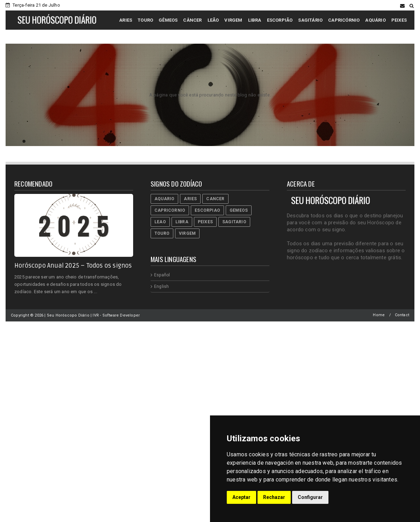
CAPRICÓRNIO (344, 20)
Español (162, 275)
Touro (162, 233)
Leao (160, 222)
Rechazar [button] (274, 497)
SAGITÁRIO (310, 20)
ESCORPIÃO (280, 20)
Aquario (164, 199)
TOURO (145, 20)
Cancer (215, 199)
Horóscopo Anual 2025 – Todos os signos (73, 266)
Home (379, 315)
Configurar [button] (310, 497)
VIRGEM (233, 20)
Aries (190, 199)
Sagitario (234, 222)
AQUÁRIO (375, 20)
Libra (182, 222)
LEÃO (213, 20)
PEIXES (399, 20)
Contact (402, 315)
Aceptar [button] (241, 497)
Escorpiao (207, 210)
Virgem (187, 233)
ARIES (126, 20)
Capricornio (170, 210)
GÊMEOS (168, 20)
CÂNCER (192, 20)
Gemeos (239, 210)
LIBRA (255, 20)
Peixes (205, 222)
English (161, 287)
